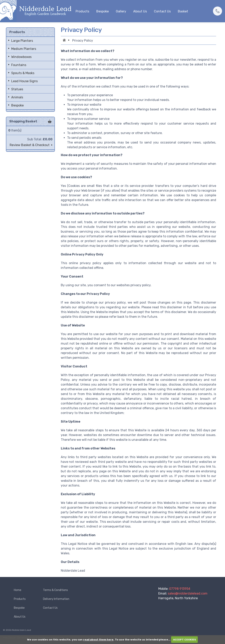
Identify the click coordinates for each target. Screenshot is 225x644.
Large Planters (22, 41)
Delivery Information (56, 599)
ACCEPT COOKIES (185, 640)
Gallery (121, 11)
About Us (140, 11)
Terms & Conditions (55, 590)
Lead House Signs (24, 81)
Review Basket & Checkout (30, 145)
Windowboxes (21, 57)
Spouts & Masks (23, 73)
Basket (183, 11)
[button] (217, 11)
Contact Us (162, 11)
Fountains (19, 65)
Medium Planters (24, 49)
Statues (17, 89)
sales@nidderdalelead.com (188, 593)
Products (82, 11)
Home (65, 41)
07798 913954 (180, 589)
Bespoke (103, 11)
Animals (17, 97)
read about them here (98, 640)
